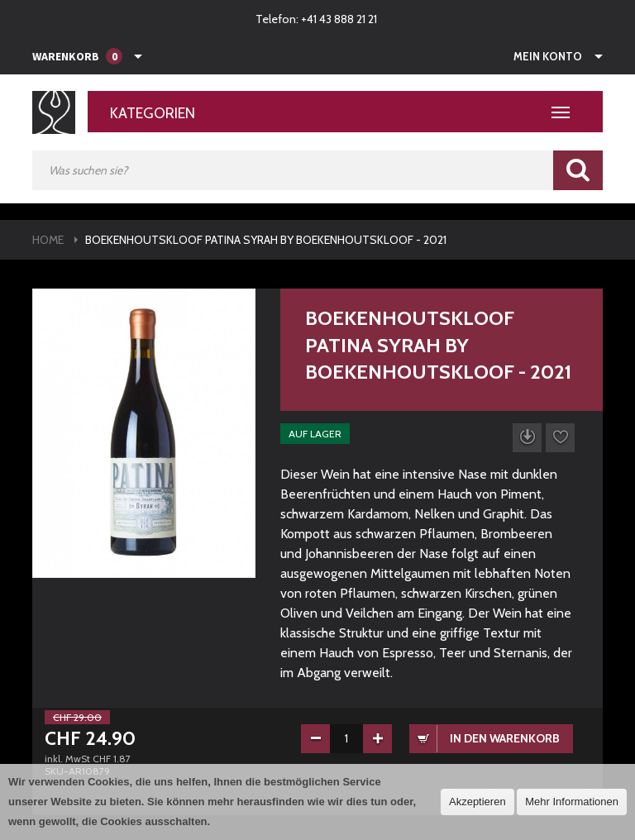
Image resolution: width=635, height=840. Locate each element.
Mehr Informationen (572, 802)
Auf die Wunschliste (560, 438)
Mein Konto (548, 56)
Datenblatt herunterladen (527, 438)
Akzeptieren (477, 802)
